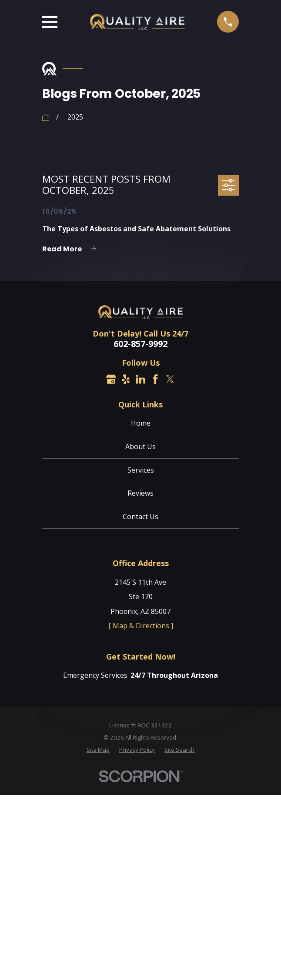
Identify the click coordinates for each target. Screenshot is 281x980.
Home (141, 423)
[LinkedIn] (140, 379)
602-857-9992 (140, 344)
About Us (140, 447)
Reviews (140, 493)
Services (141, 470)
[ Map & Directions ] (141, 626)
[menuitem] (98, 750)
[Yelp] (126, 379)
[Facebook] (155, 379)
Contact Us (140, 517)
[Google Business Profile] (111, 379)
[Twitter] (170, 379)
